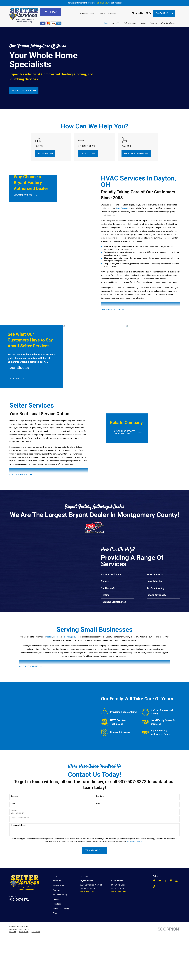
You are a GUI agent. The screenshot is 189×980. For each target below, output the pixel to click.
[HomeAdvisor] (160, 881)
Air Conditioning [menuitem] (130, 23)
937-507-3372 (142, 13)
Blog (55, 913)
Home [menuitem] (106, 23)
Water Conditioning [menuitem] (168, 23)
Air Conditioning (60, 895)
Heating (56, 899)
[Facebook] (154, 881)
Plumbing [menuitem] (153, 23)
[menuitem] (13, 932)
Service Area (58, 885)
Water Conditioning (61, 908)
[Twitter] (165, 881)
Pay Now (50, 12)
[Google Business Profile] (177, 881)
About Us (57, 881)
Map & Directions (87, 891)
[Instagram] (171, 881)
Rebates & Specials (87, 13)
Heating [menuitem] (143, 23)
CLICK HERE (102, 3)
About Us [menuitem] (116, 23)
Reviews (56, 890)
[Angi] (154, 887)
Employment (113, 13)
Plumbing (57, 904)
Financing (101, 13)
